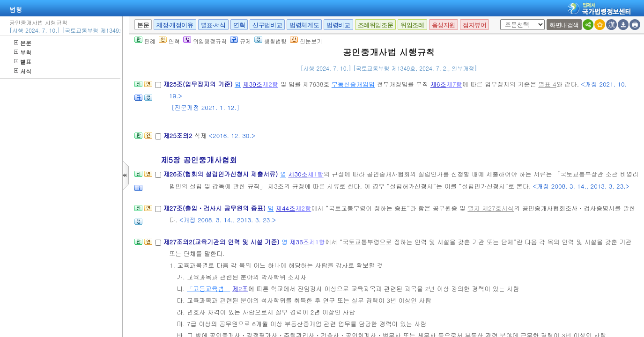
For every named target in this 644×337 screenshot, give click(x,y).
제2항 (270, 84)
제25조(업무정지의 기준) (199, 84)
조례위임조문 (376, 25)
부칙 (23, 52)
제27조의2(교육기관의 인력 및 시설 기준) (222, 242)
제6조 (438, 84)
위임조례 (412, 25)
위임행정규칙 (205, 41)
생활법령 (270, 41)
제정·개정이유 (175, 25)
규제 (241, 41)
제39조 (253, 84)
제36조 (299, 242)
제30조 (298, 174)
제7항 (454, 84)
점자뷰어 (474, 25)
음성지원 (444, 25)
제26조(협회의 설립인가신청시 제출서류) (221, 174)
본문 (23, 43)
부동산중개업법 (353, 84)
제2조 (240, 289)
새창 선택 (499, 19)
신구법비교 (267, 25)
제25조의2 (179, 136)
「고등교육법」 (208, 289)
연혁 (239, 25)
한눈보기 (306, 41)
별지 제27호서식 (491, 208)
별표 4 (547, 84)
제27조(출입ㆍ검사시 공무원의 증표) (215, 208)
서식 (23, 71)
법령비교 (338, 25)
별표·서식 (213, 25)
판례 (145, 41)
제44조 (286, 208)
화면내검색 (564, 25)
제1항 (316, 174)
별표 (23, 62)
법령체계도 (304, 25)
